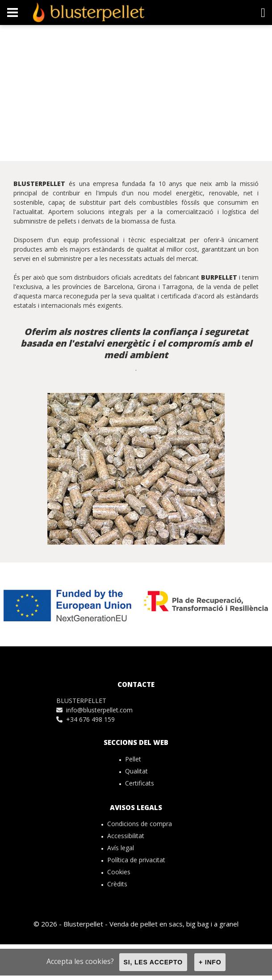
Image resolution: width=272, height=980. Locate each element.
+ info (210, 962)
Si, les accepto (153, 962)
